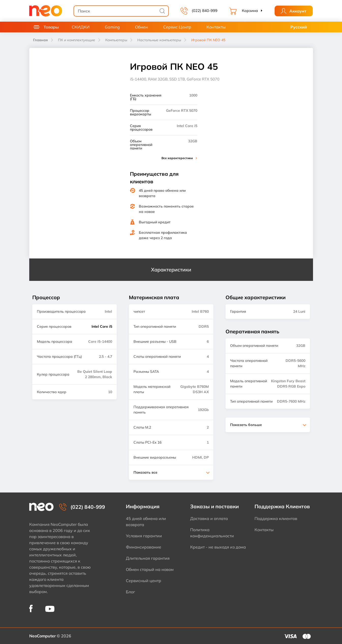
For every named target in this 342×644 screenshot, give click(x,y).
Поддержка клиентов (276, 518)
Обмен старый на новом (150, 569)
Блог (130, 592)
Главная (40, 40)
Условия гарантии (144, 536)
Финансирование (144, 547)
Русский (299, 27)
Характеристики (171, 270)
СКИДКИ (81, 27)
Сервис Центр (177, 27)
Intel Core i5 (102, 326)
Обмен (142, 27)
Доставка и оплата (209, 518)
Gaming (112, 27)
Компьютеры (116, 40)
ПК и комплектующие (77, 40)
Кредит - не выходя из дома (218, 547)
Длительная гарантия (148, 558)
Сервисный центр (144, 581)
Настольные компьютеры (159, 40)
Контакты (216, 27)
